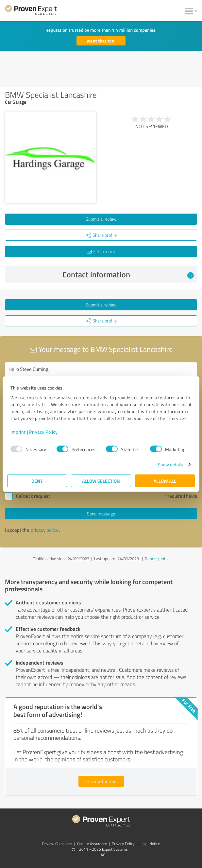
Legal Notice (150, 844)
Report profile (157, 559)
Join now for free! (101, 781)
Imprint (18, 432)
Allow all (165, 481)
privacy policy (44, 530)
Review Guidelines (57, 844)
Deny (37, 481)
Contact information (128, 274)
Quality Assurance (92, 844)
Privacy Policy (43, 432)
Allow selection (101, 481)
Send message (101, 514)
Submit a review (101, 219)
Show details (170, 464)
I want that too (99, 41)
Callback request (33, 496)
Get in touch (101, 251)
